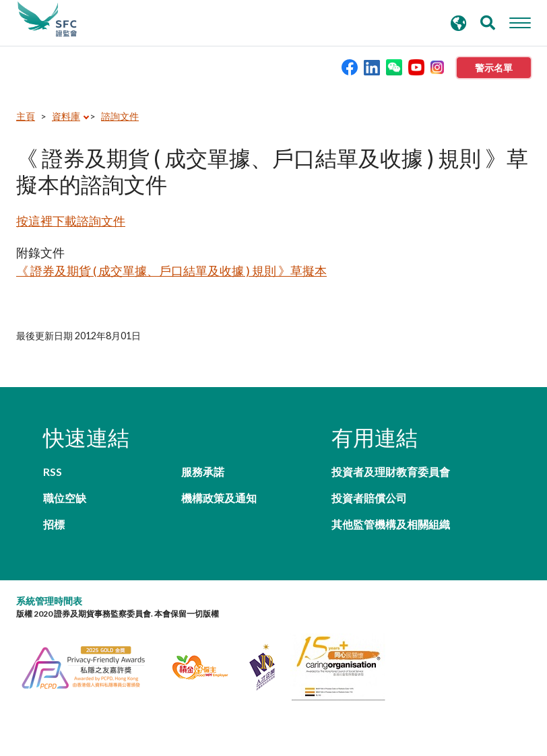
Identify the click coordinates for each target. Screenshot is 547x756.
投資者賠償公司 (369, 498)
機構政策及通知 (219, 498)
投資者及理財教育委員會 (391, 472)
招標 (54, 524)
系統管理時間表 (49, 601)
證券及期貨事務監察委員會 (47, 20)
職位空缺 (65, 498)
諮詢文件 (120, 116)
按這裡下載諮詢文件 (71, 221)
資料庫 (66, 116)
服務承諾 (203, 472)
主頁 (26, 116)
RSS (53, 472)
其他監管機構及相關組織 (391, 524)
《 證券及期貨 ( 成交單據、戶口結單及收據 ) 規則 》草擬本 (171, 271)
